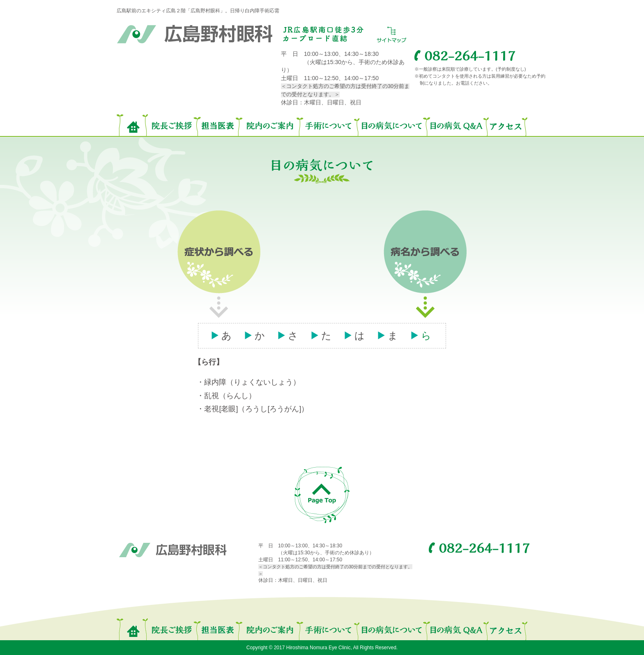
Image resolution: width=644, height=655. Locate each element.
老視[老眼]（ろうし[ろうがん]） (256, 409)
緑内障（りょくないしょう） (252, 382)
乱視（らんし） (230, 396)
